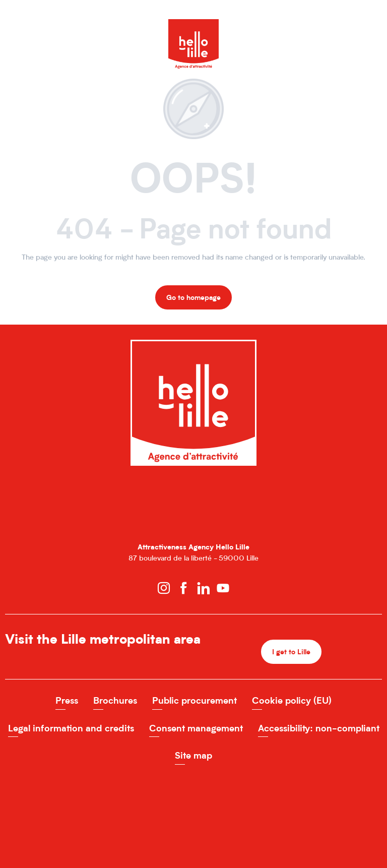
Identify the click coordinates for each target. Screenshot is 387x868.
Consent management (196, 728)
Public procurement (195, 700)
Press (67, 700)
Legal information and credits (71, 728)
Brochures (115, 700)
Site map (193, 755)
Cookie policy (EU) (292, 700)
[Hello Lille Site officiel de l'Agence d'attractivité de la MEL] (193, 29)
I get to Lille (291, 652)
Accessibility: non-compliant (319, 728)
